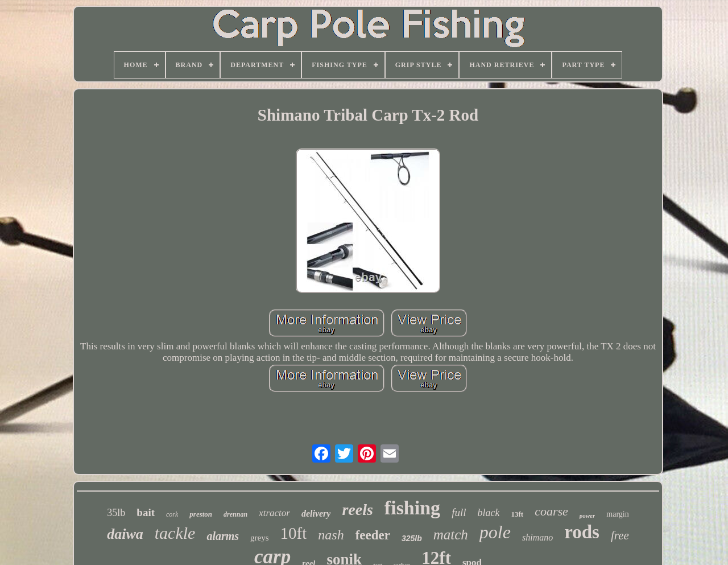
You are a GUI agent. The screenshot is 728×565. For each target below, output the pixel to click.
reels (357, 510)
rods (582, 532)
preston (201, 514)
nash (331, 535)
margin (617, 514)
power (588, 515)
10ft (294, 533)
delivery (316, 514)
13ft (517, 514)
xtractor (274, 513)
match (451, 535)
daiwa (125, 534)
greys (260, 538)
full (459, 512)
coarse (551, 511)
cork (172, 514)
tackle (175, 533)
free (620, 535)
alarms (223, 536)
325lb (412, 538)
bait (146, 512)
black (488, 513)
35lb (116, 513)
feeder (373, 535)
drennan (235, 514)
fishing (412, 508)
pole (495, 532)
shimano (537, 537)
